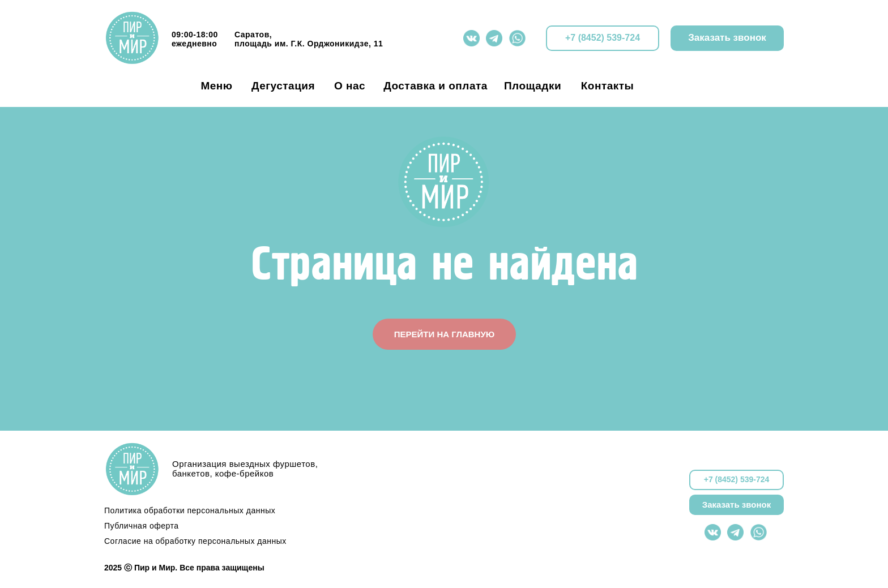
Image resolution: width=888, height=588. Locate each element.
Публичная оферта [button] (142, 526)
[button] (727, 38)
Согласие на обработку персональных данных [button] (195, 541)
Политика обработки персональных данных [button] (190, 510)
